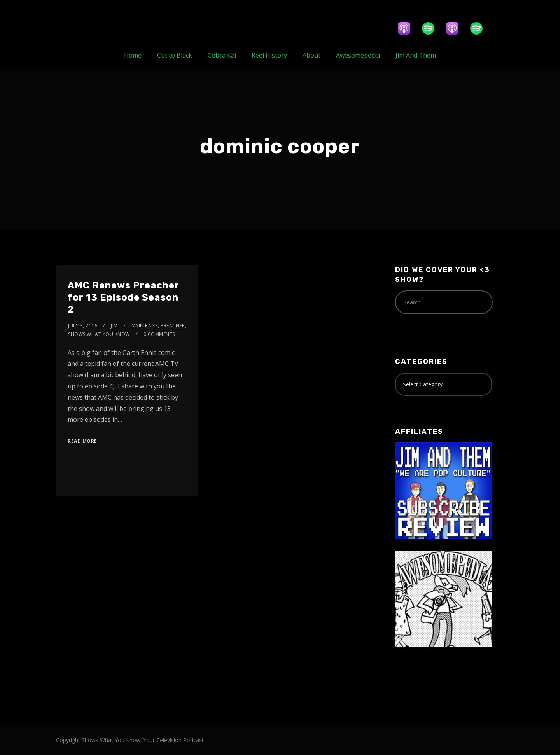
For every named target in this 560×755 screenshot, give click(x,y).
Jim (114, 326)
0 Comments (159, 334)
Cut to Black (175, 55)
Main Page (145, 326)
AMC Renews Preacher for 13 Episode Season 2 (123, 297)
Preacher (173, 326)
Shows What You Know (99, 334)
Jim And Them (416, 55)
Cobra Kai (222, 55)
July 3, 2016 (83, 326)
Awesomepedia (358, 55)
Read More (82, 441)
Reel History (269, 55)
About (311, 55)
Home (133, 55)
